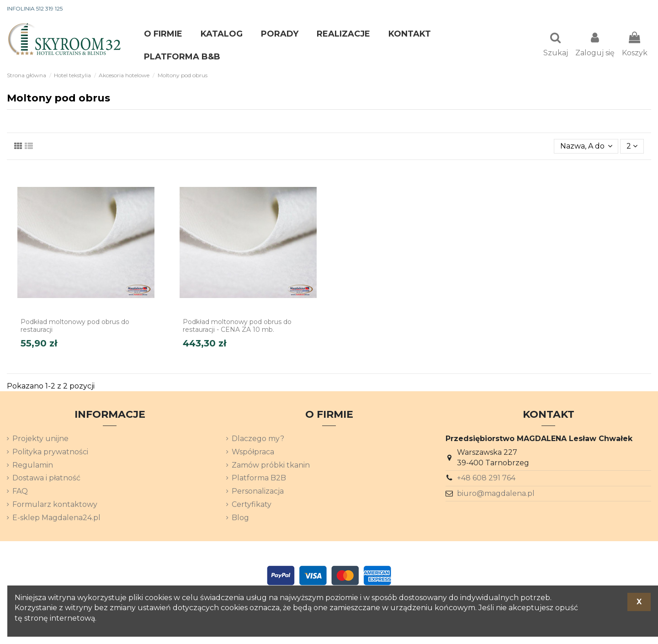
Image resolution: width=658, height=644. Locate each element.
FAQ (20, 492)
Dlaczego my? (258, 439)
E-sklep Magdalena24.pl (56, 519)
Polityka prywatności (50, 453)
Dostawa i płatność (46, 479)
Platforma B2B (259, 479)
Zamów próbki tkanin (271, 466)
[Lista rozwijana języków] (635, 9)
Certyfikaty (252, 505)
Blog (240, 519)
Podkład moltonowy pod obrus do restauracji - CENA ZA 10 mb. (237, 327)
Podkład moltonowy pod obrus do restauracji (75, 327)
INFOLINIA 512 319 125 (35, 8)
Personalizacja (258, 492)
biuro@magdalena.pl (496, 494)
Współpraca (253, 453)
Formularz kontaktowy (55, 505)
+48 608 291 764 (486, 479)
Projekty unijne (40, 439)
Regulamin (33, 466)
